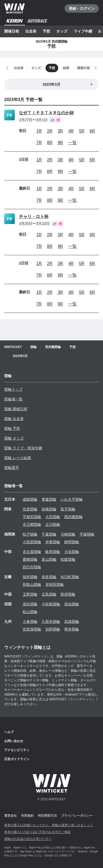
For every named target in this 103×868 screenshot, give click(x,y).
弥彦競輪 (30, 509)
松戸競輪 (30, 534)
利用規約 (27, 816)
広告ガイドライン (17, 759)
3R (60, 131)
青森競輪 (49, 499)
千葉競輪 (49, 534)
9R (60, 143)
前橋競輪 (49, 509)
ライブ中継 (83, 31)
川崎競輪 (68, 534)
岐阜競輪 (53, 552)
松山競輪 (30, 612)
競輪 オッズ (14, 438)
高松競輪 (30, 604)
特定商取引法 (47, 816)
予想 (46, 31)
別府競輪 (53, 629)
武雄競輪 (72, 622)
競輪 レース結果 (18, 458)
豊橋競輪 (30, 559)
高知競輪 (72, 604)
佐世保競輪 (32, 629)
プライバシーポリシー (77, 816)
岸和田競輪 (55, 584)
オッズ (62, 31)
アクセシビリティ (17, 750)
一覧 (72, 143)
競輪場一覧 (13, 399)
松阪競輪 (68, 559)
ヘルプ (9, 732)
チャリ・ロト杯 (34, 216)
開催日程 (12, 31)
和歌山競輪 (32, 584)
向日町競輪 (70, 577)
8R (50, 143)
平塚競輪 (87, 534)
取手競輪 (68, 509)
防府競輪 (68, 594)
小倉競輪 (30, 622)
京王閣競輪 (32, 524)
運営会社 (11, 816)
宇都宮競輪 (32, 517)
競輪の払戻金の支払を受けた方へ (28, 839)
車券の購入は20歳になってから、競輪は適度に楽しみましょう (49, 825)
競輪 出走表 (14, 419)
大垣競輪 (72, 552)
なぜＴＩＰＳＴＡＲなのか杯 (46, 113)
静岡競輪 (72, 542)
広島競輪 (49, 594)
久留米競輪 (51, 622)
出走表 (31, 31)
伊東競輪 (53, 542)
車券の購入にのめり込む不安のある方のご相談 (37, 832)
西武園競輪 (73, 517)
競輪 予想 (12, 428)
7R (39, 143)
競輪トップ (13, 389)
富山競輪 (49, 559)
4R (71, 131)
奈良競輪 (49, 577)
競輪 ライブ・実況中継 (23, 448)
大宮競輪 (53, 517)
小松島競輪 (51, 604)
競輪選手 (12, 468)
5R (82, 131)
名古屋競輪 (32, 552)
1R (39, 131)
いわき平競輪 (72, 499)
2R (50, 131)
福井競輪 (30, 577)
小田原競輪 (32, 542)
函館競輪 (30, 499)
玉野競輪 (30, 594)
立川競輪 (53, 524)
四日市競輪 (32, 567)
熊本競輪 (72, 629)
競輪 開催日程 (16, 409)
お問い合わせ (14, 741)
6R (92, 131)
